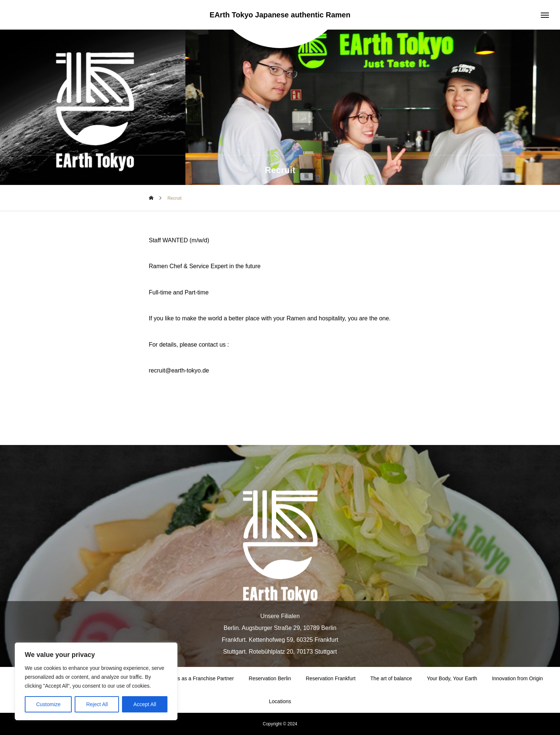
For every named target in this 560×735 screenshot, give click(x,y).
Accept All (145, 704)
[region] (96, 681)
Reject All (97, 704)
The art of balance (391, 678)
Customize (48, 704)
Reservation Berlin (270, 678)
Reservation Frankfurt (331, 678)
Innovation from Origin (517, 678)
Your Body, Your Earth (452, 678)
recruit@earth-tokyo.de (179, 370)
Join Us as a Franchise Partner (198, 678)
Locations (280, 701)
